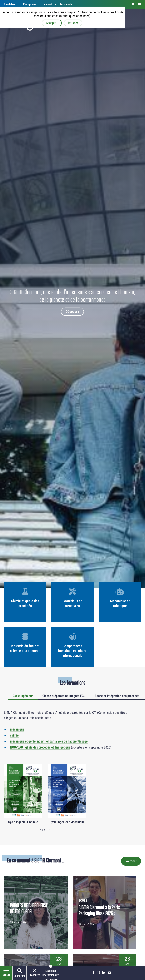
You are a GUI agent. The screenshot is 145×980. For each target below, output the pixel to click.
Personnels (66, 4)
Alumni (48, 4)
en (139, 4)
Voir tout (131, 861)
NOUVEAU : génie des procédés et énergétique (40, 747)
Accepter (52, 23)
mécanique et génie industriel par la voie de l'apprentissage (49, 741)
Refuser (73, 23)
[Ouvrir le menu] (6, 973)
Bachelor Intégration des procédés (117, 696)
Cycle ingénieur (23, 696)
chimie (14, 735)
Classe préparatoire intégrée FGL (64, 696)
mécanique (17, 729)
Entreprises (30, 4)
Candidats (10, 4)
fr (133, 4)
